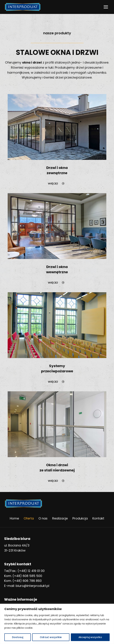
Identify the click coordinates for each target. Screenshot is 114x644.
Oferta (29, 518)
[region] (57, 624)
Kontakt (98, 518)
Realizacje (60, 518)
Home (14, 518)
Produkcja (80, 518)
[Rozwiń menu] (106, 7)
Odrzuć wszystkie (51, 637)
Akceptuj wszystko (90, 637)
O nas (43, 518)
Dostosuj (18, 637)
